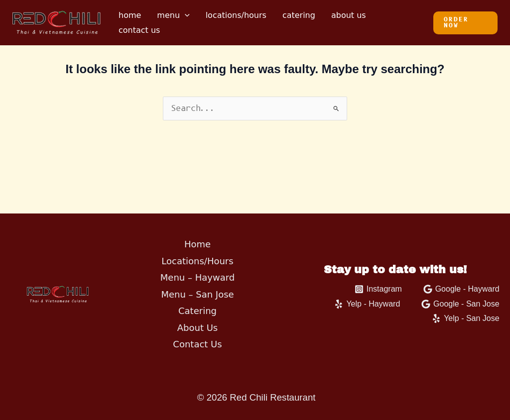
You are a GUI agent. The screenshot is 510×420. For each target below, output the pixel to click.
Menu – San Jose (197, 294)
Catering (299, 15)
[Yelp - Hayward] (367, 304)
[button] (465, 23)
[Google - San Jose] (460, 304)
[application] (185, 15)
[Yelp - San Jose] (466, 318)
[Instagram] (378, 289)
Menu (173, 15)
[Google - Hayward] (461, 289)
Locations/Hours (236, 15)
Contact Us (139, 30)
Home (130, 15)
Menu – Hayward (197, 277)
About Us (349, 15)
